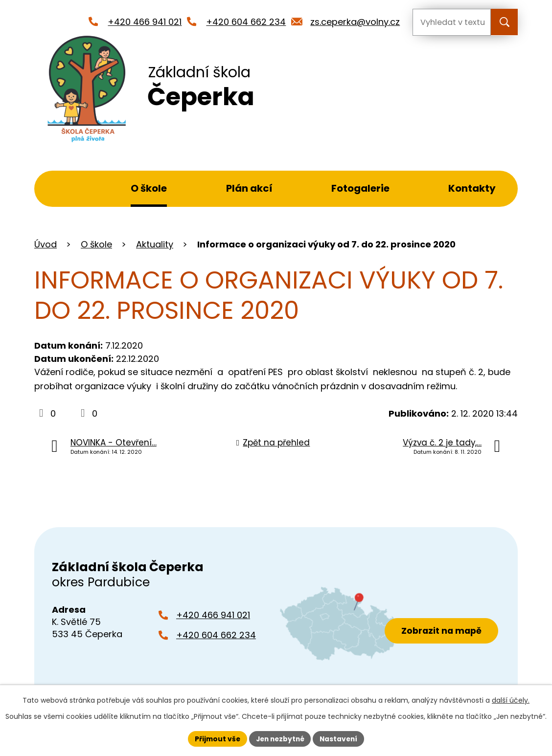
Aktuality (155, 244)
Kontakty (472, 188)
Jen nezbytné (280, 738)
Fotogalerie (360, 188)
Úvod (64, 189)
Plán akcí (249, 188)
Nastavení (341, 738)
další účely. (511, 700)
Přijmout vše (215, 738)
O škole (149, 188)
